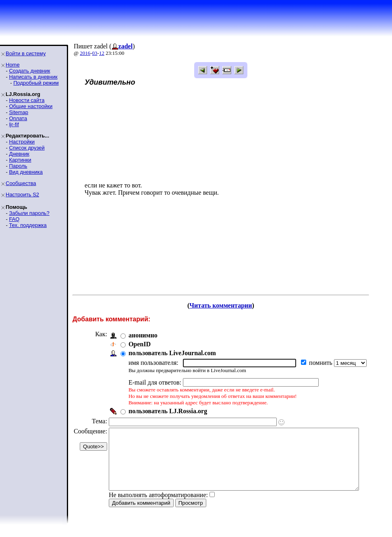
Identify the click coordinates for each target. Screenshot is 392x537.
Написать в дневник (33, 77)
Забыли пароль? (29, 213)
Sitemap (19, 112)
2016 (85, 53)
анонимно (143, 335)
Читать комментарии (231, 305)
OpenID (140, 344)
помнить (321, 363)
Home (13, 65)
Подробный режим (36, 83)
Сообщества (21, 183)
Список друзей (27, 148)
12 (102, 53)
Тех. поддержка (28, 225)
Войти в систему (26, 53)
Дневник (19, 154)
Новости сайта (27, 100)
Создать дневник (29, 71)
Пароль (18, 166)
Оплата (18, 118)
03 (95, 53)
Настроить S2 (22, 195)
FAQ (14, 219)
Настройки (22, 142)
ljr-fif (14, 124)
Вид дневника (26, 172)
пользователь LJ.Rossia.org (168, 411)
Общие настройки (31, 106)
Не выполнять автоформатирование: (158, 507)
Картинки (20, 160)
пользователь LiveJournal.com (172, 353)
